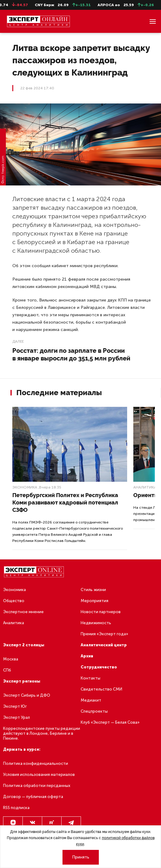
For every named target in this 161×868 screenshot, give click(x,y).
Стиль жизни (93, 590)
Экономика (25, 487)
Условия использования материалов (39, 775)
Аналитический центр (104, 645)
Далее (18, 341)
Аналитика (145, 487)
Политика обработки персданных (37, 786)
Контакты (91, 678)
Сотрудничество (99, 667)
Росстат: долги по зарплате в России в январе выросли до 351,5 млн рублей (71, 354)
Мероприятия (95, 601)
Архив (87, 656)
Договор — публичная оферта (33, 797)
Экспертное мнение (23, 612)
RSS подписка (16, 808)
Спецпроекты (94, 711)
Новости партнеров (101, 612)
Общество (14, 601)
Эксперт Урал (16, 717)
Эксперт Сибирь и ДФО (27, 695)
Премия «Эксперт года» (104, 634)
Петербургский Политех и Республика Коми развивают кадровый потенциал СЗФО (65, 502)
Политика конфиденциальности (36, 763)
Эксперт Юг (15, 706)
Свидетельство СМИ (101, 689)
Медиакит (91, 700)
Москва (11, 659)
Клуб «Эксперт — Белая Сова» (110, 722)
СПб (7, 670)
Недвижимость (96, 623)
